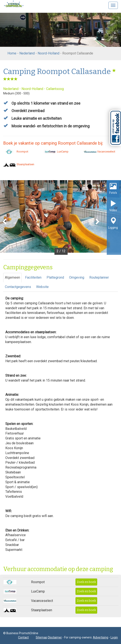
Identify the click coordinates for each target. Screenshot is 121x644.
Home (12, 53)
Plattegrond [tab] (55, 277)
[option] (60, 217)
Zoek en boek (86, 582)
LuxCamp (56, 152)
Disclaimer (55, 637)
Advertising (101, 637)
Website (42, 287)
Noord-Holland (48, 53)
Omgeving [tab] (77, 277)
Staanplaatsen (19, 164)
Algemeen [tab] (12, 277)
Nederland (27, 53)
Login (114, 637)
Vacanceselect (100, 152)
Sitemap (41, 637)
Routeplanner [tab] (99, 277)
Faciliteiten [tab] (33, 277)
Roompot (16, 152)
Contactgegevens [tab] (18, 287)
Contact (23, 637)
